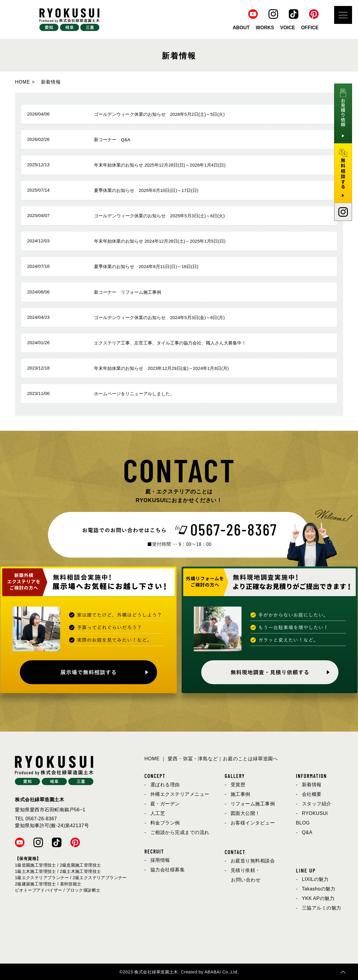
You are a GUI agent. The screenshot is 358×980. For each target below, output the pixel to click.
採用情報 (160, 860)
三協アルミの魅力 (322, 908)
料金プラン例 (165, 823)
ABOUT (241, 28)
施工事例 (240, 794)
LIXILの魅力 (315, 879)
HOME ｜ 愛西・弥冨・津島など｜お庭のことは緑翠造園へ (211, 759)
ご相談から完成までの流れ (180, 832)
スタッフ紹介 (317, 804)
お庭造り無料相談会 (253, 861)
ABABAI (213, 972)
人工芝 (158, 813)
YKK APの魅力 (318, 898)
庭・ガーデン (165, 804)
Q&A (307, 832)
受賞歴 (238, 785)
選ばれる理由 (165, 785)
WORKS (265, 28)
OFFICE (310, 28)
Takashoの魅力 (319, 889)
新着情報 (312, 785)
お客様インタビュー (253, 823)
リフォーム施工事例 (253, 804)
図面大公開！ (245, 813)
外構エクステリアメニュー (180, 794)
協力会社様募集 (168, 870)
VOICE (288, 28)
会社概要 (312, 794)
